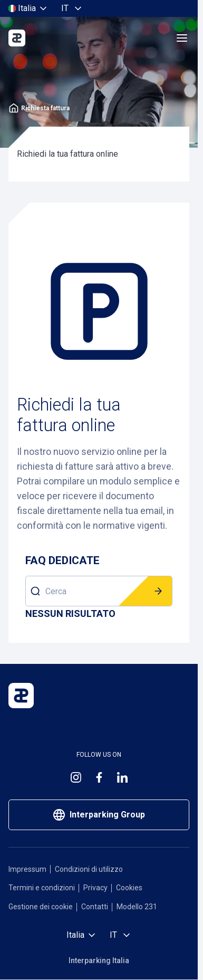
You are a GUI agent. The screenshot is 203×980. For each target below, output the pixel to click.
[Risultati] (70, 614)
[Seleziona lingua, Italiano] (72, 8)
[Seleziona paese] (28, 8)
